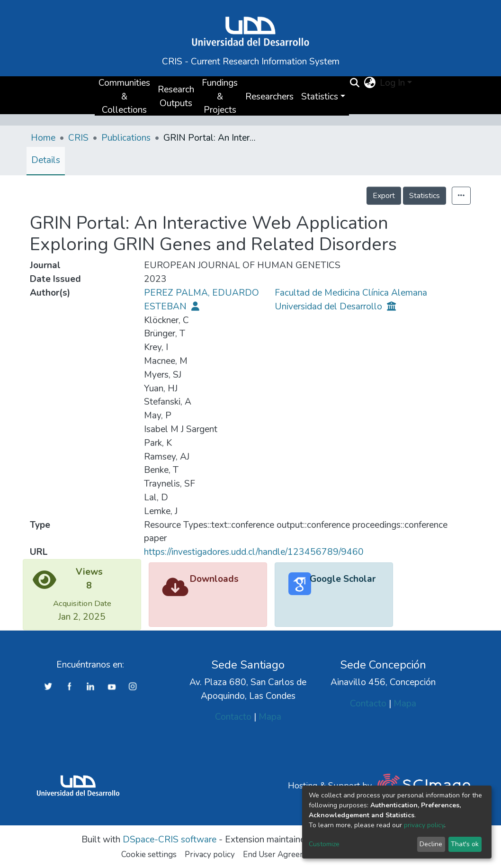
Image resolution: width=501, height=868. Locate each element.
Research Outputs (176, 96)
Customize (324, 844)
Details (46, 160)
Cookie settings (149, 854)
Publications (126, 138)
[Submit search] (355, 83)
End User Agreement (281, 854)
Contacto (233, 717)
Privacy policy (210, 854)
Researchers (269, 97)
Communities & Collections (124, 97)
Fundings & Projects (220, 97)
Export (384, 196)
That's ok (465, 844)
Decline (431, 844)
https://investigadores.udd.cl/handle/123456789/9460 (254, 552)
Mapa (270, 717)
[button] (370, 83)
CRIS (78, 138)
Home (43, 138)
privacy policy (424, 825)
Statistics (425, 196)
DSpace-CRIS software (170, 840)
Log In (392, 83)
